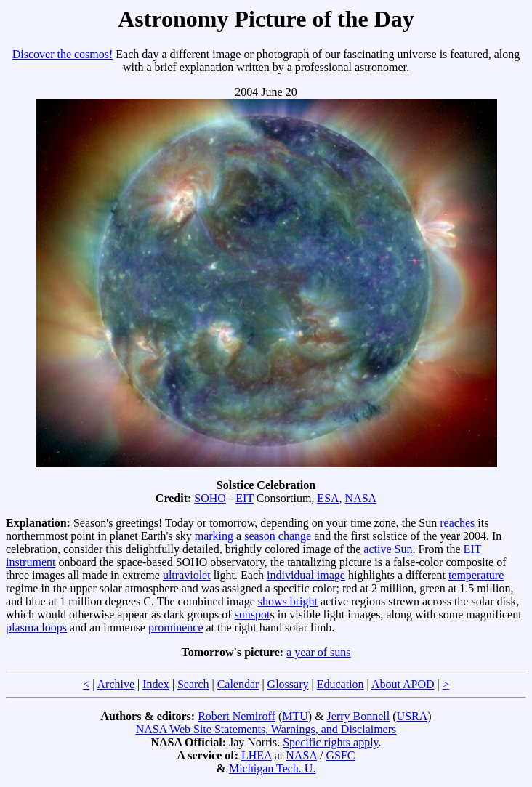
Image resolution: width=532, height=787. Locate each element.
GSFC (340, 755)
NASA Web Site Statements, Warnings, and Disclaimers (266, 729)
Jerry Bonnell (359, 716)
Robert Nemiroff (237, 716)
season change (278, 536)
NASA (361, 498)
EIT (245, 498)
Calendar (238, 684)
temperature (476, 575)
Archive (116, 684)
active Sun (388, 549)
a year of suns (318, 652)
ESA (328, 498)
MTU (295, 716)
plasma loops (36, 627)
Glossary (288, 684)
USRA (412, 716)
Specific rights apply (330, 742)
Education (340, 684)
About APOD (403, 684)
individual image (306, 575)
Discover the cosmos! (63, 54)
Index (156, 684)
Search (193, 684)
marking (214, 536)
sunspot (253, 614)
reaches (457, 523)
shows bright (288, 601)
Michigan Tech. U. (272, 768)
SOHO (210, 498)
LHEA (257, 755)
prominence (176, 627)
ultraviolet (187, 575)
